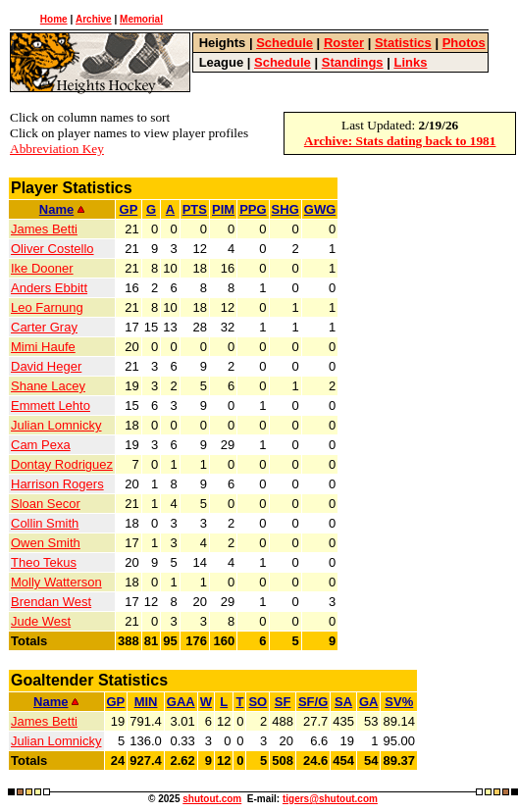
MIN (146, 702)
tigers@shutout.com (330, 799)
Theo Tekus (44, 562)
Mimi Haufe (43, 347)
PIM (223, 209)
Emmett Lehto (51, 406)
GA (369, 702)
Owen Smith (46, 543)
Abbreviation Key (57, 149)
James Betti (44, 229)
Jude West (41, 621)
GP (129, 209)
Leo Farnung (47, 307)
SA (343, 702)
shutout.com (212, 799)
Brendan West (51, 602)
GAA (181, 702)
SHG (285, 209)
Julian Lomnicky (56, 425)
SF (283, 702)
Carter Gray (44, 327)
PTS (195, 209)
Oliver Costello (52, 249)
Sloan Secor (46, 504)
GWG (320, 209)
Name (62, 209)
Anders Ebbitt (49, 288)
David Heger (46, 366)
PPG (253, 209)
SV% (399, 702)
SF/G (313, 702)
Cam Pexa (41, 445)
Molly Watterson (56, 582)
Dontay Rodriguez (62, 464)
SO (258, 702)
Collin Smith (45, 523)
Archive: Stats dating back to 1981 (400, 141)
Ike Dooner (42, 268)
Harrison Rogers (57, 484)
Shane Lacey (48, 386)
